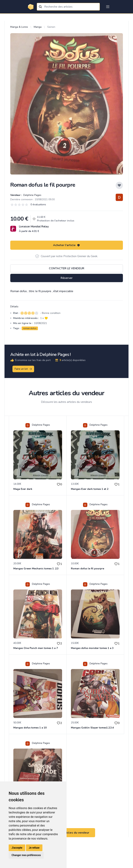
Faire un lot (23, 369)
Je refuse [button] (34, 848)
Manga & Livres (19, 27)
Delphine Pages (32, 195)
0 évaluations (38, 204)
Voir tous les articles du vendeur (67, 833)
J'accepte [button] (17, 848)
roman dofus (30, 328)
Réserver (67, 278)
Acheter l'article (66, 245)
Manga (38, 27)
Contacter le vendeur (67, 268)
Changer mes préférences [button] (26, 855)
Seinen (51, 27)
